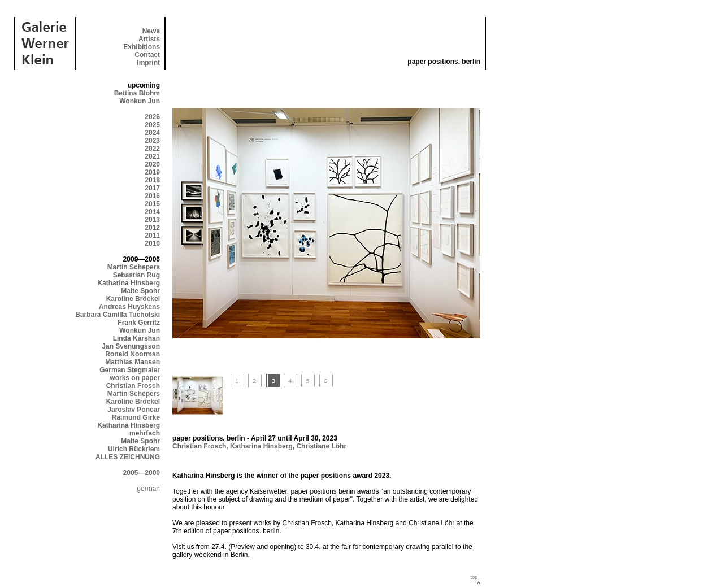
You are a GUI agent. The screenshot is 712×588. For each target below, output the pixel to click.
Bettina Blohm (137, 93)
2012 (152, 228)
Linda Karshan (136, 338)
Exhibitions (142, 47)
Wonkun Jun (140, 101)
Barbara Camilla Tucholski (118, 315)
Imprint (148, 63)
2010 (152, 243)
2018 (152, 180)
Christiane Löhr (321, 446)
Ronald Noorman (133, 354)
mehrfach (145, 433)
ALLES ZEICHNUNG (128, 457)
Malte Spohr (140, 291)
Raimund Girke (136, 417)
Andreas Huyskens (129, 307)
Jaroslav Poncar (134, 410)
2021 (152, 156)
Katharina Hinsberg (129, 283)
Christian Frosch (133, 386)
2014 (152, 212)
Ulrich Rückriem (134, 449)
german (148, 489)
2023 (152, 141)
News (151, 31)
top (474, 577)
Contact (147, 55)
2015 (152, 204)
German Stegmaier (130, 370)
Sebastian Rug (136, 275)
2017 (152, 188)
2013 (152, 220)
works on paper (135, 378)
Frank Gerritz (139, 323)
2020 (152, 164)
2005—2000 (142, 473)
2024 (152, 133)
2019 (152, 172)
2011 (152, 236)
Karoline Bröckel (133, 299)
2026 (152, 117)
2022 (152, 149)
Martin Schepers (134, 267)
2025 (152, 125)
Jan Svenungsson (131, 346)
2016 (152, 196)
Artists (149, 39)
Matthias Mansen (133, 362)
